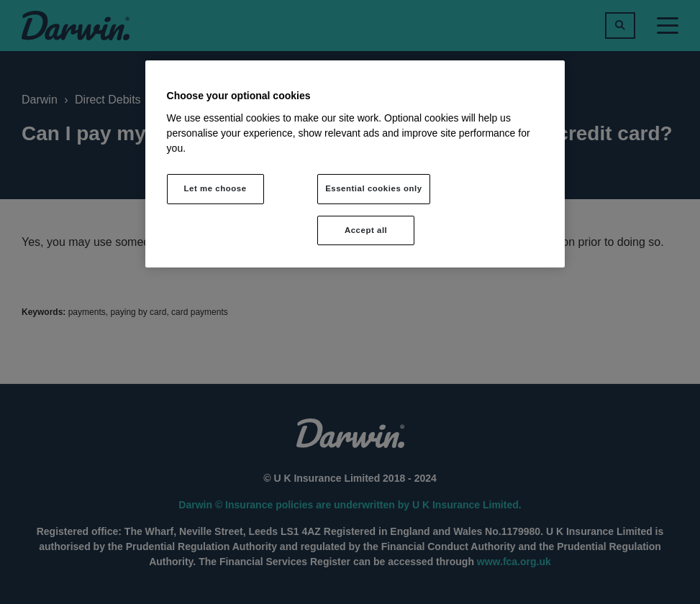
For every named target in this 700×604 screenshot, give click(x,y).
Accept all (366, 230)
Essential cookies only (374, 188)
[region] (355, 164)
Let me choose (215, 188)
